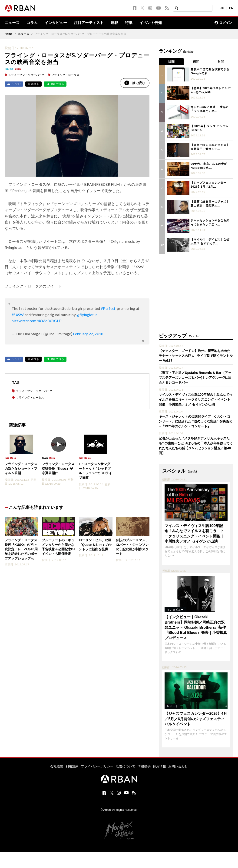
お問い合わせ (178, 766)
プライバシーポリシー (97, 766)
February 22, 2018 (88, 334)
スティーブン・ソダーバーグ (26, 75)
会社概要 (57, 766)
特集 (129, 23)
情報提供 (144, 766)
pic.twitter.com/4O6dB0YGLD (37, 321)
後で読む (134, 83)
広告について (126, 766)
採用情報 (159, 766)
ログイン (223, 23)
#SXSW (18, 315)
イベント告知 (151, 23)
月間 (221, 61)
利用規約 (72, 766)
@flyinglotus (87, 315)
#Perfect (108, 309)
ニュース (12, 23)
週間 (196, 61)
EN (231, 8)
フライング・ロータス (65, 75)
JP (222, 8)
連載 (114, 23)
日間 (171, 61)
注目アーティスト (89, 23)
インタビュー (56, 23)
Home (8, 34)
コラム (32, 23)
